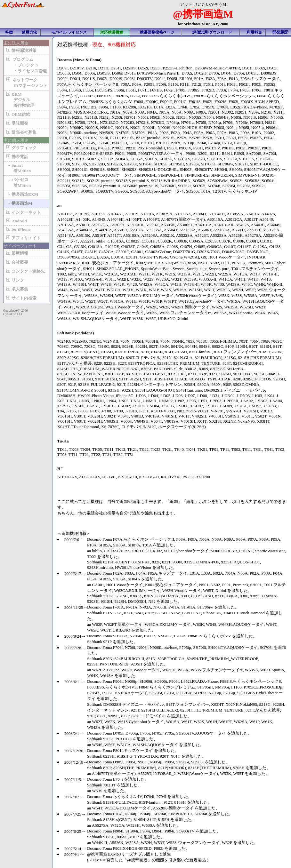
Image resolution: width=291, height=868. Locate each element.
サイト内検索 (21, 298)
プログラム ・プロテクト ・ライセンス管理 (26, 65)
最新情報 (17, 253)
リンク (15, 280)
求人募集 (17, 289)
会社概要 (17, 262)
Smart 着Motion (18, 168)
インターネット (23, 212)
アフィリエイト (23, 238)
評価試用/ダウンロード (212, 32)
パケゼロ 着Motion (18, 183)
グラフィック (21, 148)
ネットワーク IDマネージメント (26, 83)
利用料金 (254, 32)
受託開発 (17, 123)
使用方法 (29, 32)
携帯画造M (19, 203)
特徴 (9, 32)
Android (16, 221)
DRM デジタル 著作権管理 (20, 100)
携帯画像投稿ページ (157, 32)
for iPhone (18, 229)
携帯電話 (17, 157)
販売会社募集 (21, 132)
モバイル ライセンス (69, 32)
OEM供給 (18, 114)
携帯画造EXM (22, 194)
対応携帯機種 (112, 32)
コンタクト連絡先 (25, 271)
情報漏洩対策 (21, 50)
